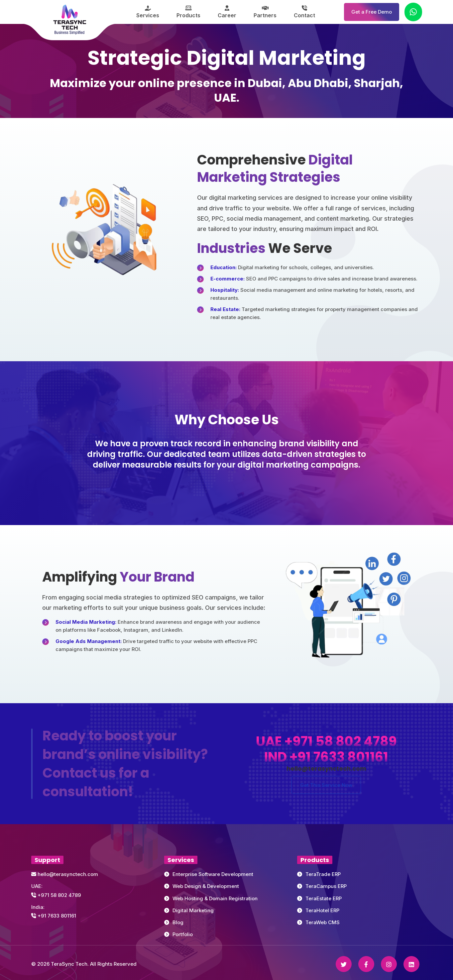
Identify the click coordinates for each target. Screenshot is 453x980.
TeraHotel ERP (322, 910)
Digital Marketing (193, 910)
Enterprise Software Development (213, 874)
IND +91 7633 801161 (326, 757)
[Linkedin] (411, 964)
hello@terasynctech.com (65, 874)
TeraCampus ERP (326, 886)
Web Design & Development (206, 886)
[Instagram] (389, 964)
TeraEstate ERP (324, 898)
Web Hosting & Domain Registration (215, 898)
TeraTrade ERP (323, 874)
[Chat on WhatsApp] (413, 12)
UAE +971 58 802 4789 (326, 742)
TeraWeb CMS (323, 922)
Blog (178, 922)
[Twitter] (344, 964)
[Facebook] (366, 964)
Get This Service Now (326, 785)
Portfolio (183, 934)
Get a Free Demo (372, 12)
